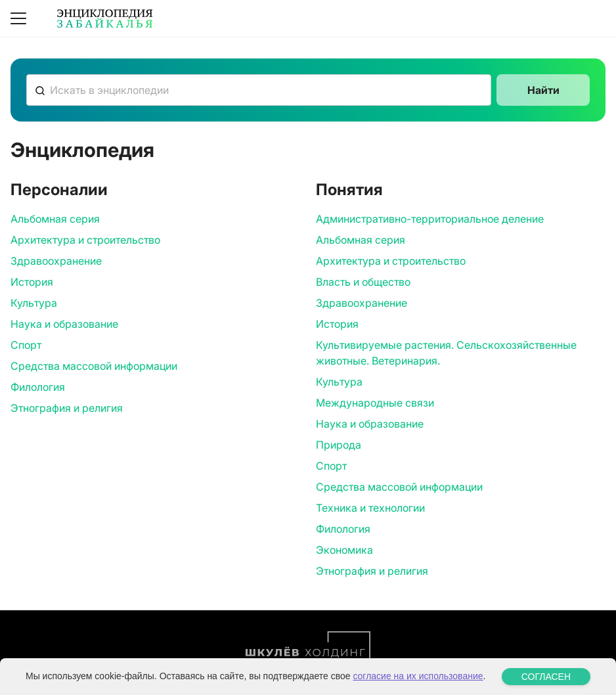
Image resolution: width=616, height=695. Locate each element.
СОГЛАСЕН (546, 678)
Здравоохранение (56, 261)
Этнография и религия (67, 408)
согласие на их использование (418, 677)
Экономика (344, 550)
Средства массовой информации (94, 366)
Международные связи (375, 403)
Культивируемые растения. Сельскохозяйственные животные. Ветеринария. (446, 353)
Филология (38, 387)
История (32, 282)
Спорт (26, 345)
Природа (339, 445)
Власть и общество (363, 282)
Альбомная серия (55, 219)
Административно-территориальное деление (430, 219)
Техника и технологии (370, 508)
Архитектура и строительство (85, 240)
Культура (34, 303)
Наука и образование (64, 324)
